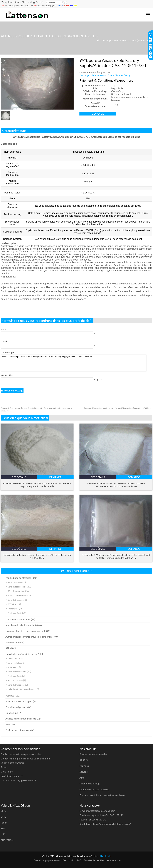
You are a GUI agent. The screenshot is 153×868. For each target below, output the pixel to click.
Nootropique (12, 713)
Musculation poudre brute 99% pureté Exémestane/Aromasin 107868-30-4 (118, 408)
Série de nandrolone (16, 591)
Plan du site (105, 856)
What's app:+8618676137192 (19, 6)
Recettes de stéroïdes (94, 860)
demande (98, 114)
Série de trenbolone (16, 600)
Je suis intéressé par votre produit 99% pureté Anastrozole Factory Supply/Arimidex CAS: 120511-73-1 (74, 363)
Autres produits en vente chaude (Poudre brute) (127, 40)
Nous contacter (114, 860)
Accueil (37, 860)
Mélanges (12, 667)
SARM (9, 648)
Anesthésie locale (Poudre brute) (22, 625)
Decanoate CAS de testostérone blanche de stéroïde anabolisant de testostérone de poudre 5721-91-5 (116, 556)
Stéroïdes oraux (13, 642)
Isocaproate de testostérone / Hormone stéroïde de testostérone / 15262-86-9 (37, 556)
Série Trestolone (15, 582)
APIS (8, 724)
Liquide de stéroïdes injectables (21, 654)
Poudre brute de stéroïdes (18, 578)
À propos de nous (51, 860)
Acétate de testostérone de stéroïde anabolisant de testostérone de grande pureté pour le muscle (37, 485)
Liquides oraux (14, 658)
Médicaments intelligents (18, 619)
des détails (19, 477)
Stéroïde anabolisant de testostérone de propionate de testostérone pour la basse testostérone (116, 485)
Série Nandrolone (15, 680)
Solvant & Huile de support (19, 701)
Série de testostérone (17, 587)
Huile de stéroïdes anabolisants (21, 689)
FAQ (79, 860)
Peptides (10, 696)
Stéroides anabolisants (17, 596)
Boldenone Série (15, 613)
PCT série (12, 604)
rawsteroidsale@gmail (46, 6)
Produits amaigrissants (17, 707)
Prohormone (13, 609)
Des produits (68, 860)
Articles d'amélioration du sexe (21, 719)
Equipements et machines (18, 730)
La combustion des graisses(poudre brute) (26, 631)
